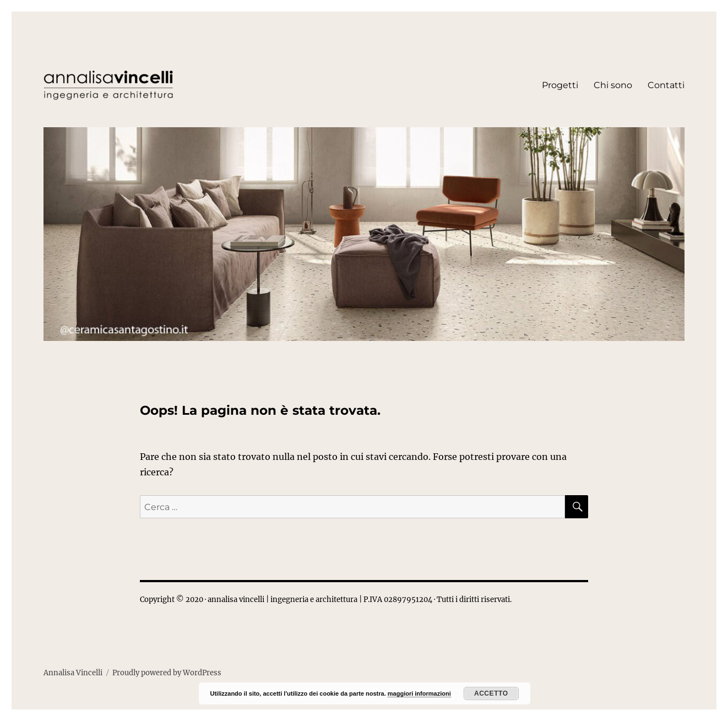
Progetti (560, 85)
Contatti (666, 85)
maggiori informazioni (419, 693)
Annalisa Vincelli (73, 673)
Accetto (491, 693)
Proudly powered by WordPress (167, 673)
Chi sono (613, 85)
